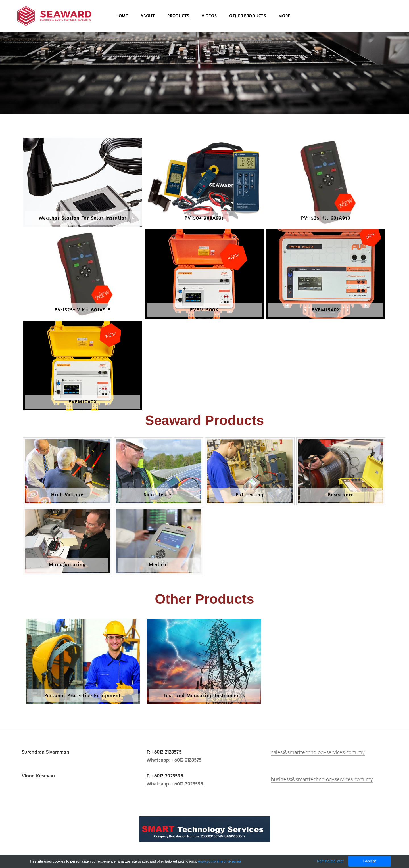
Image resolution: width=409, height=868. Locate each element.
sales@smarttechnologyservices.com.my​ (318, 752)
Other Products (248, 17)
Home (122, 17)
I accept (369, 861)
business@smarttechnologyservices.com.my (322, 779)
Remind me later (330, 861)
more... (286, 17)
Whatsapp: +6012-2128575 (174, 760)
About (148, 17)
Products (178, 17)
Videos (209, 17)
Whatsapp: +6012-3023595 (175, 784)
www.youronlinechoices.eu (219, 861)
